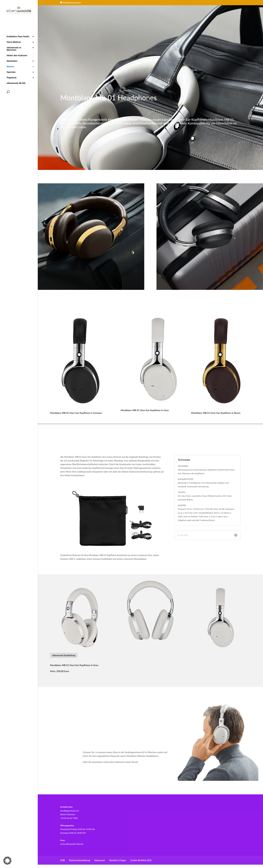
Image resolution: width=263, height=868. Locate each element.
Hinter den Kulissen (17, 55)
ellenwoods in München (14, 48)
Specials (11, 72)
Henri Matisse (14, 42)
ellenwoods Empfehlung (64, 655)
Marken (11, 66)
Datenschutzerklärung (80, 860)
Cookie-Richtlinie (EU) (141, 860)
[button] (7, 861)
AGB (62, 860)
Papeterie (12, 77)
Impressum (100, 860)
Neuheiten (12, 61)
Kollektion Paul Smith (18, 36)
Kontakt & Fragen (118, 860)
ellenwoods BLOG (16, 83)
